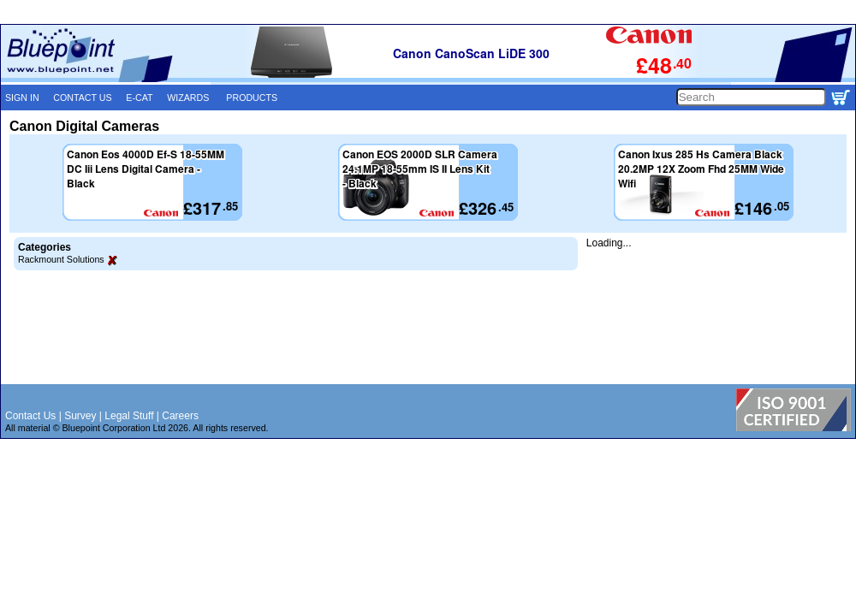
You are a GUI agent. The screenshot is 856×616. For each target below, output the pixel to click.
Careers (180, 416)
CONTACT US (82, 98)
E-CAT (139, 98)
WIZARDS (188, 98)
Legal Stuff (129, 416)
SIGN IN (22, 98)
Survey (80, 416)
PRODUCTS (252, 98)
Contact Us (30, 416)
